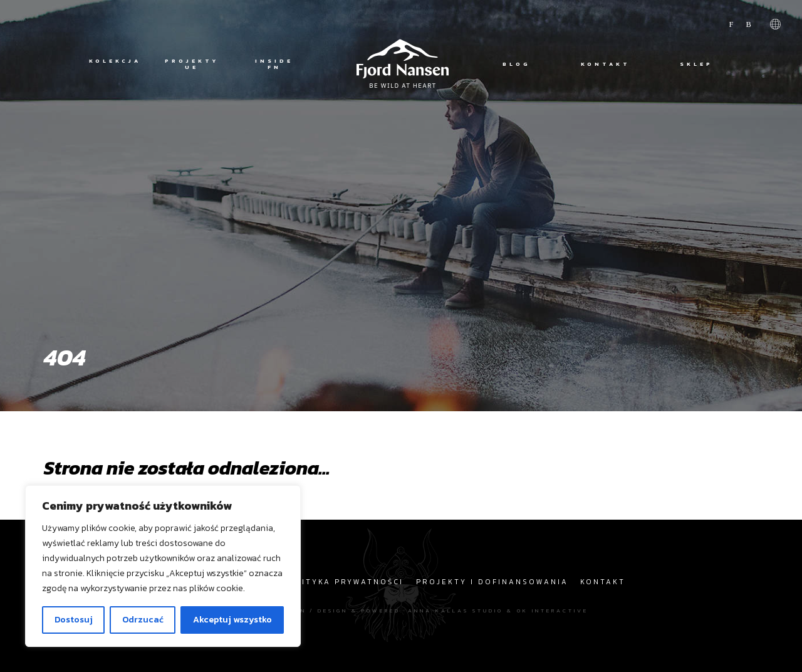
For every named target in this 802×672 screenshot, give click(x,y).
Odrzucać (143, 620)
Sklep (696, 64)
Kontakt (606, 64)
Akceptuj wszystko (232, 620)
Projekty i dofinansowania (492, 582)
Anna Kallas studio (456, 610)
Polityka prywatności (343, 582)
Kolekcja (113, 61)
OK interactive (553, 610)
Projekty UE (192, 64)
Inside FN (274, 64)
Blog (517, 64)
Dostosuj (74, 620)
